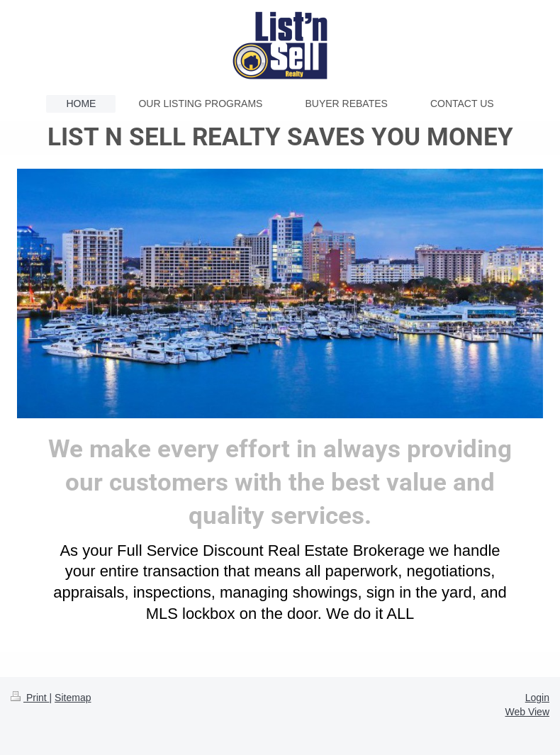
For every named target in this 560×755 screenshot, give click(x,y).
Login (537, 698)
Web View (527, 712)
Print (30, 698)
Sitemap (73, 698)
